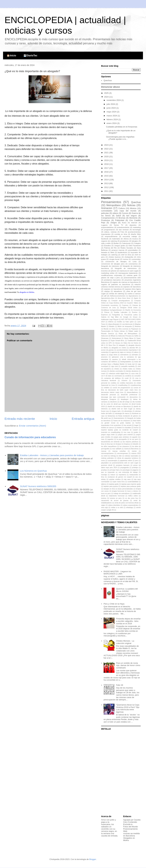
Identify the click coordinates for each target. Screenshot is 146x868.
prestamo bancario (123, 465)
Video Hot (127, 343)
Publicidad (120, 220)
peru (137, 461)
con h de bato (106, 376)
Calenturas (126, 243)
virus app (104, 508)
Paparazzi (135, 329)
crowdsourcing (136, 385)
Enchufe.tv (128, 824)
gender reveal (110, 423)
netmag (113, 456)
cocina (125, 259)
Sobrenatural (116, 338)
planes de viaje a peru (110, 278)
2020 (107, 157)
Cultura (122, 208)
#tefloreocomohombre (118, 296)
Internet (134, 223)
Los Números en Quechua (33, 471)
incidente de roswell (130, 430)
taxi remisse (124, 230)
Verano (118, 343)
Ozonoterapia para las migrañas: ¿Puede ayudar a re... (120, 138)
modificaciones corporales (112, 275)
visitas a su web (117, 508)
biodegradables (126, 362)
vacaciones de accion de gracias (115, 501)
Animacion (107, 208)
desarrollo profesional (129, 395)
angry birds (113, 355)
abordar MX (134, 348)
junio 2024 (111, 108)
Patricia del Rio (110, 248)
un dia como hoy (132, 498)
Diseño (128, 310)
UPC (110, 343)
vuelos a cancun (134, 294)
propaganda (124, 468)
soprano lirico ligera (133, 289)
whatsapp (130, 508)
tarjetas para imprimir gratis (131, 484)
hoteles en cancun (108, 428)
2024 (107, 97)
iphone (114, 271)
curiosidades (107, 211)
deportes (133, 225)
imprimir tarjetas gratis (110, 430)
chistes (117, 369)
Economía (137, 310)
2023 (107, 145)
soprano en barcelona (113, 289)
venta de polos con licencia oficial (126, 503)
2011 (107, 191)
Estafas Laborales (121, 312)
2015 (107, 176)
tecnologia (137, 230)
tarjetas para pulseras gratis (131, 486)
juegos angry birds (108, 435)
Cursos (125, 213)
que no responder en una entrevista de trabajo (119, 472)
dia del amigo (125, 402)
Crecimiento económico (110, 305)
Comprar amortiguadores (121, 301)
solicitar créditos (115, 479)
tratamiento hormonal (117, 496)
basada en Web (108, 252)
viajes (103, 505)
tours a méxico (133, 491)
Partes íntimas (119, 331)
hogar (136, 425)
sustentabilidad (133, 482)
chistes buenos (115, 257)
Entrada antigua (83, 419)
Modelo (112, 326)
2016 (107, 172)
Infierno (111, 322)
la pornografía (122, 439)
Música (133, 208)
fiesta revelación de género (128, 416)
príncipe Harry (115, 470)
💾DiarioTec (30, 56)
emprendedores (107, 227)
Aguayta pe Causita (132, 820)
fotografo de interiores (110, 266)
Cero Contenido (130, 822)
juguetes (110, 439)
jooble (136, 432)
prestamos (124, 241)
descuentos (134, 397)
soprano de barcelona (132, 287)
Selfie (136, 336)
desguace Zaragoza (109, 399)
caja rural (114, 366)
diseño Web (136, 234)
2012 (107, 187)
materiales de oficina (120, 239)
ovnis (103, 461)
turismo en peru (116, 498)
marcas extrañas (119, 451)
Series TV (119, 225)
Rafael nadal (133, 331)
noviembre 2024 (114, 100)
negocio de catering (109, 241)
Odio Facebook (135, 246)
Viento (136, 343)
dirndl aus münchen (121, 404)
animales (135, 355)
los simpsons (124, 446)
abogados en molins (119, 348)
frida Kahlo (137, 421)
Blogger (93, 859)
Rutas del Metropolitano (128, 334)
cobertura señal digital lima (118, 374)
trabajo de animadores (122, 494)
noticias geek (132, 275)
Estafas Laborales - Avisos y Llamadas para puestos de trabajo (52, 455)
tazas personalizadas (125, 489)
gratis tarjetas (125, 423)
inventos (104, 271)
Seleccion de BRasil (108, 336)
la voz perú (134, 439)
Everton (135, 312)
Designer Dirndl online (129, 308)
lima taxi (110, 444)
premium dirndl (107, 465)
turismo (104, 498)
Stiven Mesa (129, 338)
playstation (105, 463)
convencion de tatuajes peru (113, 264)
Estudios (107, 246)
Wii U (103, 345)
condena (128, 376)
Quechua (108, 80)
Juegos (114, 223)
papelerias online (126, 461)
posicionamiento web (132, 278)
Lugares (104, 225)
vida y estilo (106, 243)
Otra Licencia (123, 329)
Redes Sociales (127, 248)
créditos (106, 388)
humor (136, 428)
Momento (133, 218)
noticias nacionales (131, 456)
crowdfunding (123, 385)
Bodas (116, 243)
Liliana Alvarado (114, 324)
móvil (105, 456)
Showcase (105, 338)
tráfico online (133, 496)
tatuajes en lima (109, 489)
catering (114, 255)
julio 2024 (111, 104)
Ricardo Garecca (108, 334)
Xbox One (112, 345)
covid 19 (128, 378)
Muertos (138, 326)
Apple (136, 298)
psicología (126, 470)
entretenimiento (123, 227)
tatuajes (135, 241)
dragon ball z (117, 411)
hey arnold (128, 425)
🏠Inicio (11, 56)
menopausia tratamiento (128, 273)
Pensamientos (111, 202)
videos (115, 213)
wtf (105, 296)
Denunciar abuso (110, 87)
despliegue (125, 399)
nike (120, 456)
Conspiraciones (108, 218)
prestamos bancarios (112, 280)
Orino (114, 329)
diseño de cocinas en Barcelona (119, 407)
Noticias (131, 205)
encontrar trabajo (130, 236)
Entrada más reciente (20, 419)
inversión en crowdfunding (111, 432)
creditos (113, 383)
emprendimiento (111, 236)
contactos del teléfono (112, 378)
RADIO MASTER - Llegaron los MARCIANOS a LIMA (117, 573)
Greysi (135, 317)
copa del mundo (128, 211)
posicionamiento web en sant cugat (125, 463)
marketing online (108, 273)
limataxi (118, 444)
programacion (110, 230)
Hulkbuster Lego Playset (110, 319)
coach (103, 374)
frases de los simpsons (122, 421)
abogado (122, 345)
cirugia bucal (114, 259)
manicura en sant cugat (129, 271)
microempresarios (107, 453)
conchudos (118, 376)
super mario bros (119, 482)
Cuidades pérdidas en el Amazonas (122, 127)
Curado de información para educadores (30, 437)
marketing (137, 227)
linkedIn (136, 444)
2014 (107, 180)
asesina (115, 359)
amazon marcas (118, 250)
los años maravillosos (109, 446)
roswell (129, 477)
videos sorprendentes (131, 505)
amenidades (133, 250)
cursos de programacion (121, 388)
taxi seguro (131, 216)
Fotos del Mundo (131, 827)
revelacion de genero (115, 477)
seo (137, 477)
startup (107, 291)
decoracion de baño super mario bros (123, 390)
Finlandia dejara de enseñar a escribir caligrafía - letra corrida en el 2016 (128, 621)
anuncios (104, 357)
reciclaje (104, 475)
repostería (122, 475)
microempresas (123, 453)
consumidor (136, 259)
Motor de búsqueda (125, 326)
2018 (107, 164)
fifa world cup (106, 418)
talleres (104, 484)
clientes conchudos (116, 371)
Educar (107, 312)
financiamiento (119, 418)
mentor (134, 451)
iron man (127, 432)
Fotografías (116, 315)
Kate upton (130, 322)
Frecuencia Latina (131, 315)
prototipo (135, 468)
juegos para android (125, 435)
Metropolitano (113, 205)
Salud (118, 216)
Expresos (104, 315)
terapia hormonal (118, 491)
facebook (105, 239)
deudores (114, 402)
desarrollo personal (108, 395)
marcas (104, 451)
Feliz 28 (120, 685)
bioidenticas (122, 252)
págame (136, 470)
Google (126, 317)
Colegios (137, 243)
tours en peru (106, 494)
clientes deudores (132, 371)
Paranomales (106, 331)
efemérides (128, 411)
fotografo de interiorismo (126, 268)
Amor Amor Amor (124, 298)
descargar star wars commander (113, 397)
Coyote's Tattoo (133, 303)
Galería (104, 317)
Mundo (106, 329)
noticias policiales (107, 458)
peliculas (105, 213)
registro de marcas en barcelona (125, 282)
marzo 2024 (112, 116)
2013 (107, 183)
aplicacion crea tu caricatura (123, 357)
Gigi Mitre (115, 317)
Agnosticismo (133, 296)
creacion (124, 381)
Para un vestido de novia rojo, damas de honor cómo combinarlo (128, 665)
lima (103, 444)
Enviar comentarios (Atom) (33, 426)
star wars (127, 479)
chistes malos (127, 369)
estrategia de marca (122, 413)
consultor (137, 376)
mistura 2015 (136, 453)
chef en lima (126, 255)
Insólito (120, 322)
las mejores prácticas (130, 442)
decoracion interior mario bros (112, 392)
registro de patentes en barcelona (116, 284)
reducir (113, 475)
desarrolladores (132, 392)
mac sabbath (117, 449)
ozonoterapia (112, 461)
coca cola (135, 374)
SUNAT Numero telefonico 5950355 (38, 486)
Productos (106, 220)
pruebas (104, 470)
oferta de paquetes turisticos (128, 458)
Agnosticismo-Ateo (108, 298)
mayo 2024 (112, 112)
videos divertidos (114, 505)
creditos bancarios (126, 383)
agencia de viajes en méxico (121, 352)
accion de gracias (107, 350)
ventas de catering (116, 294)
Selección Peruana (125, 336)
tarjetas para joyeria (111, 486)
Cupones (125, 305)
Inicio (53, 419)
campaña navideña (128, 366)
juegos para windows (121, 437)
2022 (107, 149)
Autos (124, 223)
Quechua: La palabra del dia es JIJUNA (127, 590)
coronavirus (133, 264)
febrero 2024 (112, 119)
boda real (131, 364)
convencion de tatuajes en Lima (121, 261)
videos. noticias (110, 232)
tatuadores (118, 291)
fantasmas (111, 416)
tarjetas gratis (114, 484)
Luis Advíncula (127, 324)
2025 (107, 93)
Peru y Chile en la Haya (114, 604)
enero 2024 (112, 123)
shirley (103, 479)
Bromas (122, 218)
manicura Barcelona (131, 449)
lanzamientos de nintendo (110, 442)
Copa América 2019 (116, 303)
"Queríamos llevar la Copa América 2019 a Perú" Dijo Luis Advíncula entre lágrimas (128, 708)
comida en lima (121, 234)
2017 (107, 168)
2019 (107, 160)
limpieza (127, 444)
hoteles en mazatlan (124, 428)
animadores (124, 355)
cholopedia (129, 257)
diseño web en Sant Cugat (122, 409)
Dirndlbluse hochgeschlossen (112, 310)
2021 (107, 153)
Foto (122, 232)
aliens (136, 352)
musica (135, 239)
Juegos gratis (120, 246)
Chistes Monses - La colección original (125, 642)
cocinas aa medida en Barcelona (131, 835)
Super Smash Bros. (118, 341)
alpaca (103, 355)
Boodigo (104, 301)
